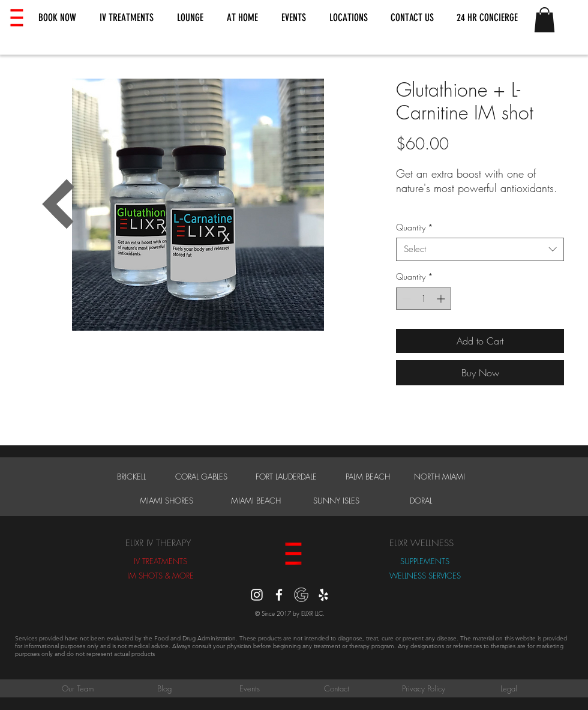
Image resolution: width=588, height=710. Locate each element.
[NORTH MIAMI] (439, 477)
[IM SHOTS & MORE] (160, 576)
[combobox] (480, 249)
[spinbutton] (424, 299)
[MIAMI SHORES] (166, 501)
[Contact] (337, 688)
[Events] (250, 688)
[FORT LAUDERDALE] (286, 477)
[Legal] (509, 688)
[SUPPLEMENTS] (425, 561)
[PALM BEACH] (368, 477)
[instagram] (257, 595)
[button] (57, 18)
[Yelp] (323, 595)
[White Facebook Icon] (279, 595)
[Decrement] (405, 299)
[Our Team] (77, 688)
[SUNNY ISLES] (336, 501)
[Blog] (164, 688)
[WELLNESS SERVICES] (425, 576)
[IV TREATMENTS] (160, 561)
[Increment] (442, 299)
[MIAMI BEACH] (256, 501)
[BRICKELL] (131, 477)
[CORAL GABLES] (201, 477)
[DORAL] (421, 501)
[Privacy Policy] (424, 688)
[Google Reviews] (301, 595)
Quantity (415, 227)
